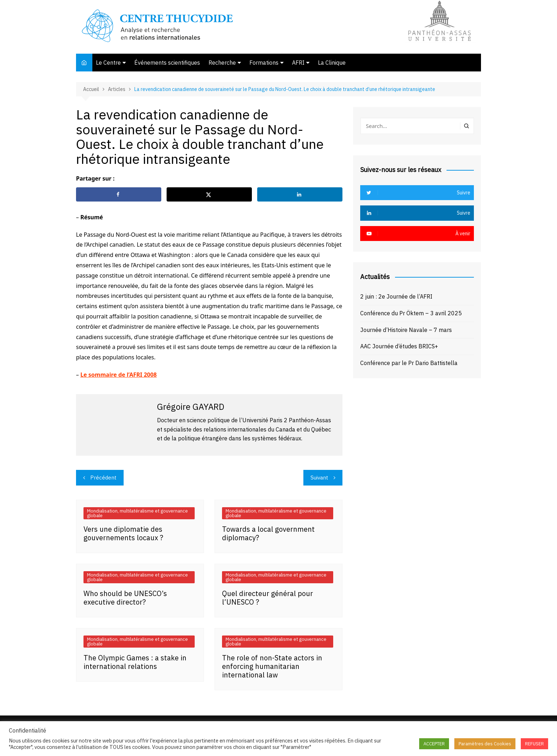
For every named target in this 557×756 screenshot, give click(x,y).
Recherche (222, 63)
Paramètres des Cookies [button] (485, 744)
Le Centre (108, 63)
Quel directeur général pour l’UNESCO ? (267, 598)
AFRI (298, 63)
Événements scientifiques (167, 63)
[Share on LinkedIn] (300, 194)
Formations (264, 63)
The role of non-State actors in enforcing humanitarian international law (272, 666)
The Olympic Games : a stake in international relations (135, 662)
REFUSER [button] (534, 744)
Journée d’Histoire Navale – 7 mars (406, 330)
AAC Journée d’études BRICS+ (399, 346)
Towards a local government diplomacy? (268, 533)
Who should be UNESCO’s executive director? (125, 598)
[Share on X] (209, 194)
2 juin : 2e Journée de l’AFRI (396, 296)
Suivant (319, 478)
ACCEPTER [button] (434, 744)
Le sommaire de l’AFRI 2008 (118, 375)
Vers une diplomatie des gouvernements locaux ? (123, 533)
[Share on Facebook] (119, 194)
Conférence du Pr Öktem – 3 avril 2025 (411, 313)
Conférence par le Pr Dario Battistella (409, 363)
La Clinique (332, 63)
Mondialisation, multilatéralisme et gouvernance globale (137, 513)
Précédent (103, 478)
